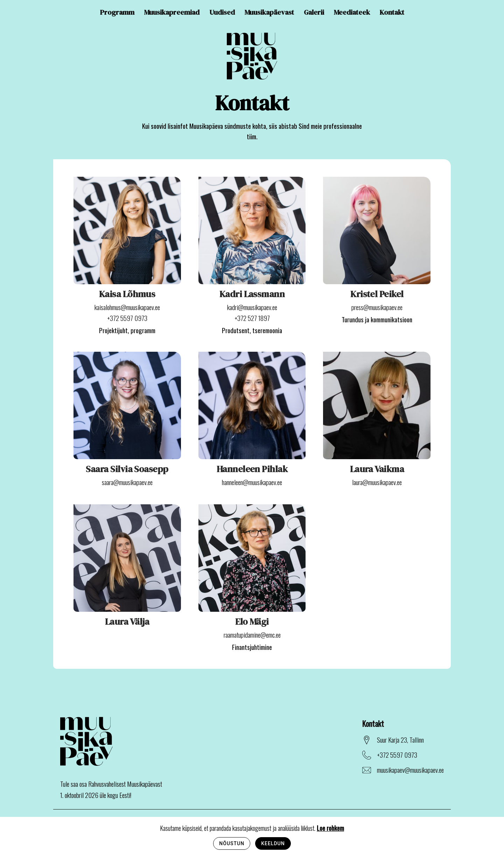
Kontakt (392, 12)
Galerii (314, 12)
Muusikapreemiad (172, 12)
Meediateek (352, 12)
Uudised (222, 12)
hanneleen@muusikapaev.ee (252, 482)
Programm (117, 12)
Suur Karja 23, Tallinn (400, 740)
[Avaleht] (252, 57)
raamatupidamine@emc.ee (252, 635)
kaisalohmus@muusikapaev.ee (127, 307)
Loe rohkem (330, 828)
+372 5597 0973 (127, 318)
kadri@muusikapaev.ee (252, 307)
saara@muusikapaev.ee (127, 482)
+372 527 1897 (252, 318)
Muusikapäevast (269, 12)
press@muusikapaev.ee (377, 307)
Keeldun (273, 843)
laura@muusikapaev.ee (377, 482)
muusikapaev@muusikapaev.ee (410, 770)
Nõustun (232, 843)
